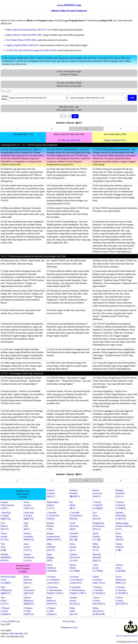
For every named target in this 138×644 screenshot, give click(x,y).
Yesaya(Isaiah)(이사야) (5, 536)
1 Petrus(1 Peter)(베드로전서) (99, 601)
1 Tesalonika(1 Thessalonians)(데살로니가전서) (55, 590)
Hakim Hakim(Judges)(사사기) (53, 505)
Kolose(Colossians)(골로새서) (29, 590)
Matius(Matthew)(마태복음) (52, 568)
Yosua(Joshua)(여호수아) (29, 505)
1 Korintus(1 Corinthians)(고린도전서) (53, 580)
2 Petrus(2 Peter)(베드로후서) (122, 601)
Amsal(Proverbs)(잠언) (74, 526)
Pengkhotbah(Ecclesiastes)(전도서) (99, 526)
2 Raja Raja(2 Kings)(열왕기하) (29, 516)
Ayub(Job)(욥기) (26, 526)
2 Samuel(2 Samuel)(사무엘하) (121, 505)
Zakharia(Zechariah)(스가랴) (75, 557)
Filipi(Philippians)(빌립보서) (6, 590)
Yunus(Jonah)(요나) (73, 547)
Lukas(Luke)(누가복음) (98, 568)
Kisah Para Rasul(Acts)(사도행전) (8, 580)
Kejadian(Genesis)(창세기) (51, 493)
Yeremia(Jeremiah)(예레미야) (29, 536)
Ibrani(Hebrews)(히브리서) (52, 601)
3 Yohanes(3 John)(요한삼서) (52, 611)
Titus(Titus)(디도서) (5, 601)
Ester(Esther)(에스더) (5, 526)
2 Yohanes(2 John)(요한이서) (29, 611)
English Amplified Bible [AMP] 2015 (22, 45)
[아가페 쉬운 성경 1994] (69, 140)
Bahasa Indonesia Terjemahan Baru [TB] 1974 (26, 30)
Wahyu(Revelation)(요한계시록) (99, 611)
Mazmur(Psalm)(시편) (50, 526)
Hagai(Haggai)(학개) (50, 557)
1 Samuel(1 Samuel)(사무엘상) (98, 505)
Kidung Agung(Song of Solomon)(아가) (124, 526)
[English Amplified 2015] (115, 140)
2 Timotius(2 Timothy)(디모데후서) (122, 590)
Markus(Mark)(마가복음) (75, 568)
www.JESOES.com (11, 621)
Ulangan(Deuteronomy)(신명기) (7, 505)
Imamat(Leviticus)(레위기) (97, 493)
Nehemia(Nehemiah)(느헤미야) (121, 516)
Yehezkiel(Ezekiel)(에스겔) (74, 536)
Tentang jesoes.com (69, 627)
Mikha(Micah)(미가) (96, 547)
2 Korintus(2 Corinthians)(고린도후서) (76, 580)
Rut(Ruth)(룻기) (73, 505)
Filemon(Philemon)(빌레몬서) (29, 601)
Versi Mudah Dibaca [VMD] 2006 (21, 40)
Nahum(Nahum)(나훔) (120, 547)
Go (75, 116)
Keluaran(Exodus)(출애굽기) (75, 493)
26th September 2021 (19, 633)
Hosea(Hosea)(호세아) (120, 536)
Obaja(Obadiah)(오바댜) (51, 547)
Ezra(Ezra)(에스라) (97, 516)
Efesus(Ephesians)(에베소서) (121, 580)
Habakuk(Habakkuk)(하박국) (6, 557)
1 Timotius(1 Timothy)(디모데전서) (99, 590)
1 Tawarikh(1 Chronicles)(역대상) (53, 516)
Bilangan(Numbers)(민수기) (120, 493)
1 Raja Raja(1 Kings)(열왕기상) (6, 516)
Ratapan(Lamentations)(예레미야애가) (54, 536)
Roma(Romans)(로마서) (28, 580)
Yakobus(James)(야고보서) (75, 601)
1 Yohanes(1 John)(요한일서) (6, 611)
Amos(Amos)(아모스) (28, 547)
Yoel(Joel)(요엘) (4, 547)
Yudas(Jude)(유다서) (74, 611)
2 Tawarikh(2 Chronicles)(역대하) (76, 516)
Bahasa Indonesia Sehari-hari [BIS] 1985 (24, 35)
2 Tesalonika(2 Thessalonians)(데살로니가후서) (78, 590)
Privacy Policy (69, 621)
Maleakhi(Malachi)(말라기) (97, 557)
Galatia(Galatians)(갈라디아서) (99, 580)
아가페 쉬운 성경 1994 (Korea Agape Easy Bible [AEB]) (31, 50)
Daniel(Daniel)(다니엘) (97, 536)
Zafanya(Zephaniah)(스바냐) (29, 557)
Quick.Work (132, 642)
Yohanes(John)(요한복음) (121, 568)
